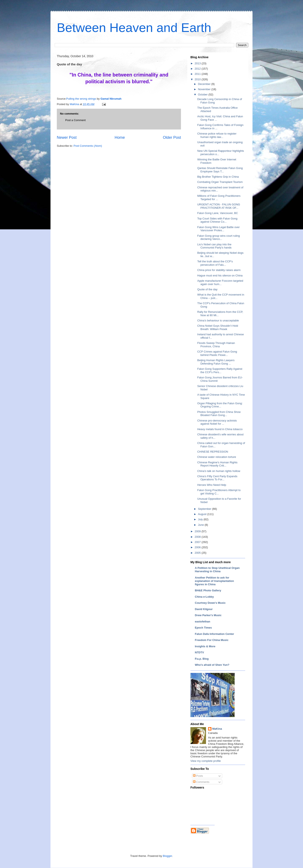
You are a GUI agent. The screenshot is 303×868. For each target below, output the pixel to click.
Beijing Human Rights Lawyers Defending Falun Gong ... (216, 362)
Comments (201, 782)
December (205, 84)
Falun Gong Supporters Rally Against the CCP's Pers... (220, 371)
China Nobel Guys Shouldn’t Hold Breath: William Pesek (218, 327)
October (203, 94)
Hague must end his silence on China (220, 275)
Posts (198, 776)
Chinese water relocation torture (217, 457)
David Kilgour (204, 609)
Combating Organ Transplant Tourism (220, 182)
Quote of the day (207, 289)
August (203, 514)
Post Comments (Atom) (88, 146)
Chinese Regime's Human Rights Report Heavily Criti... (217, 464)
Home (120, 137)
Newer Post (67, 137)
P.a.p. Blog (202, 659)
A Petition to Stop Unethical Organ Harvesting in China (217, 570)
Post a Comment (75, 120)
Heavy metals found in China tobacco (220, 429)
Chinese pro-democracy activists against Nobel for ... (217, 422)
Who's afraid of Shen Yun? (212, 665)
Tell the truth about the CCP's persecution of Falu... (215, 263)
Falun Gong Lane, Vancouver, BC (217, 213)
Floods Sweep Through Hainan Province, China (216, 345)
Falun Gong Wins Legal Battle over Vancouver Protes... (218, 229)
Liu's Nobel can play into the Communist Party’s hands (214, 246)
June (201, 525)
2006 (198, 547)
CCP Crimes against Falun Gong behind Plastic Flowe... (217, 353)
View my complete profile (206, 761)
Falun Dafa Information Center (214, 634)
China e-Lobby (204, 597)
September (205, 509)
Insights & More (205, 646)
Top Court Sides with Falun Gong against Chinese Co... (217, 220)
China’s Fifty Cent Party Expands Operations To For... (217, 478)
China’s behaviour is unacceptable (218, 320)
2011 (198, 74)
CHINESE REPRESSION (213, 452)
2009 (198, 531)
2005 (198, 553)
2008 (198, 537)
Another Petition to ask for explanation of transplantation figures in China (214, 581)
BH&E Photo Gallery (208, 590)
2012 (198, 69)
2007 (198, 542)
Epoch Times (203, 628)
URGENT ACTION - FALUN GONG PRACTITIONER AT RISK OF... (219, 206)
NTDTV (199, 652)
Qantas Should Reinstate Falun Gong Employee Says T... (220, 170)
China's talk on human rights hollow (219, 471)
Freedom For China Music (212, 640)
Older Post (172, 137)
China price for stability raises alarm (219, 270)
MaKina (217, 729)
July (201, 519)
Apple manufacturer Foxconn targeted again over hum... (220, 282)
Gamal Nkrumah (111, 99)
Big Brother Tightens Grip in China (218, 177)
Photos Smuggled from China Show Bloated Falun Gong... (219, 414)
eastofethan (203, 622)
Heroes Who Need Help (212, 485)
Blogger (167, 856)
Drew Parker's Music (208, 615)
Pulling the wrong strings (81, 99)
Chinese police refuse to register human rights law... (217, 135)
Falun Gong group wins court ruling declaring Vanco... (218, 237)
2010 (198, 79)
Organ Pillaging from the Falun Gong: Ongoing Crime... (220, 405)
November (205, 89)
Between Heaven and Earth (134, 28)
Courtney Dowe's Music (210, 603)
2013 (198, 63)
